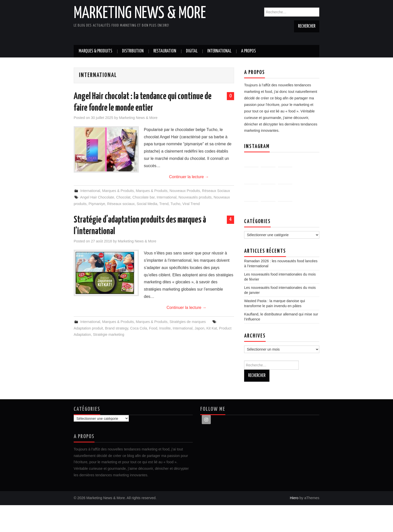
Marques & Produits (95, 51)
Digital (192, 51)
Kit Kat (212, 328)
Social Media (147, 204)
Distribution (133, 51)
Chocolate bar (143, 197)
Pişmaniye (97, 204)
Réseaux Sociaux (216, 191)
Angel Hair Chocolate (97, 197)
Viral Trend (191, 204)
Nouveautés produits (195, 197)
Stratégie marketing (109, 335)
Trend (164, 204)
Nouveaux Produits (185, 191)
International (219, 51)
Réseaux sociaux (121, 204)
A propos (249, 51)
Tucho (175, 204)
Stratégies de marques (188, 322)
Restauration (165, 51)
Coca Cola (138, 328)
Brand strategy (117, 328)
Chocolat (123, 197)
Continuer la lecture (189, 177)
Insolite (165, 328)
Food (153, 328)
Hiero (294, 525)
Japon (199, 328)
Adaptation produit (88, 328)
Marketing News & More (140, 14)
